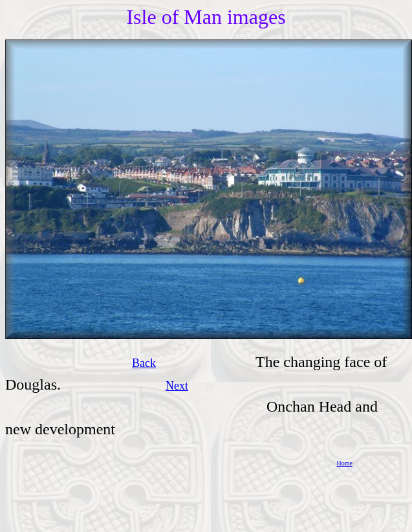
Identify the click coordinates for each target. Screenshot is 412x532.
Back (144, 363)
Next (177, 386)
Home (345, 463)
